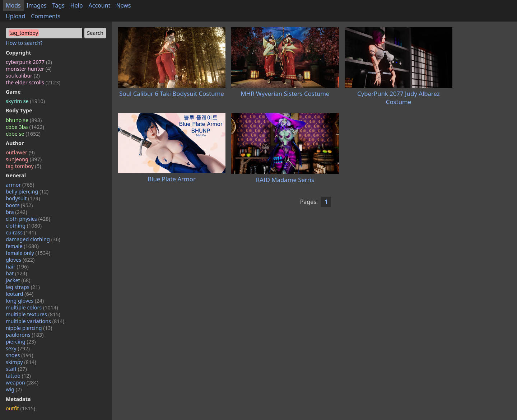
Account (100, 5)
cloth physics (28, 219)
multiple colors (32, 307)
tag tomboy (23, 166)
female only (28, 253)
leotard (20, 294)
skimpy (21, 362)
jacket (18, 280)
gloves (20, 260)
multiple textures (33, 314)
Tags (59, 5)
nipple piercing (29, 328)
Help (77, 5)
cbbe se (23, 134)
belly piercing (27, 192)
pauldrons (25, 335)
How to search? (24, 43)
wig (14, 389)
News (123, 5)
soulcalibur (23, 76)
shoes (20, 355)
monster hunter (29, 69)
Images (37, 5)
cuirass (21, 232)
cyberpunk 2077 (29, 62)
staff (16, 369)
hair (17, 267)
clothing (24, 226)
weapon (22, 382)
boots (19, 205)
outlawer (20, 152)
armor (20, 185)
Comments (46, 16)
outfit (20, 408)
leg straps (23, 287)
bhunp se (24, 120)
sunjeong (24, 159)
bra (17, 212)
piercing (21, 342)
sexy (18, 348)
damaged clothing (33, 239)
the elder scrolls (33, 82)
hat (16, 273)
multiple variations (35, 321)
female (22, 246)
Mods (13, 5)
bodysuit (23, 198)
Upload (15, 16)
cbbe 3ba (25, 127)
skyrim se (25, 101)
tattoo (18, 376)
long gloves (25, 301)
